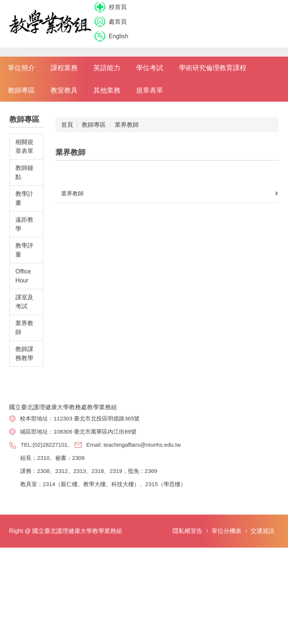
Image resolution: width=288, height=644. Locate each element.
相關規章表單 (24, 217)
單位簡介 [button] (21, 138)
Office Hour (23, 346)
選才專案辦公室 (188, 554)
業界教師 (24, 398)
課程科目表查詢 (245, 526)
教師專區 (94, 195)
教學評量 (24, 320)
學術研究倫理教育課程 (213, 138)
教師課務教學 (24, 424)
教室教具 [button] (64, 161)
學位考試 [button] (150, 138)
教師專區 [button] (21, 161)
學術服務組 (188, 522)
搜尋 (243, 22)
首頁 (67, 195)
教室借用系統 (245, 566)
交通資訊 (262, 627)
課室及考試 (24, 372)
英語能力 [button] (107, 138)
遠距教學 (24, 294)
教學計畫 (24, 268)
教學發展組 (188, 535)
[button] (9, 87)
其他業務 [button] (107, 161)
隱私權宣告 (187, 627)
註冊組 (183, 508)
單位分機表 (226, 627)
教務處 (183, 495)
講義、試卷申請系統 (245, 548)
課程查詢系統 (245, 508)
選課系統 (240, 495)
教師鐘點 (24, 242)
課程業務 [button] (64, 138)
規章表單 (150, 161)
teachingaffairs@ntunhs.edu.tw (48, 528)
